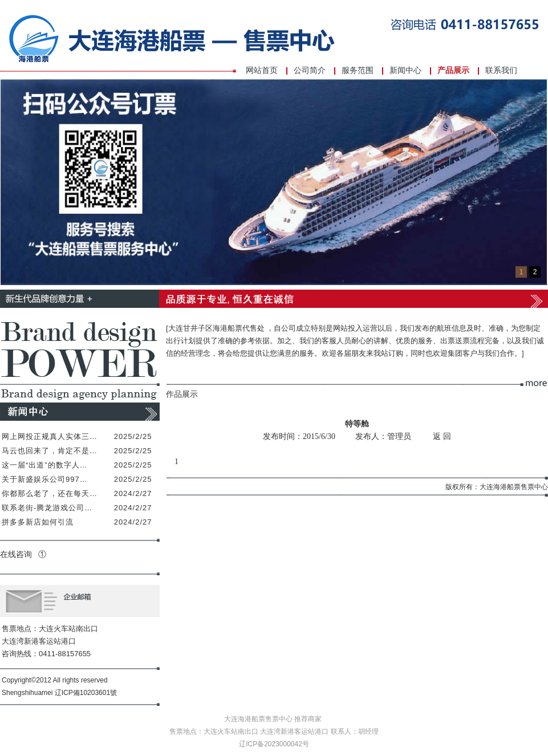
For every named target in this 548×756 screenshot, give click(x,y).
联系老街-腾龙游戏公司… (47, 508)
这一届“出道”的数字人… (45, 465)
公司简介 (310, 70)
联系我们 (501, 70)
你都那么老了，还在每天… (50, 493)
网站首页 (262, 70)
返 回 (442, 436)
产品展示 (453, 70)
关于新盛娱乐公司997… (45, 479)
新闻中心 (405, 70)
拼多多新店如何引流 (38, 522)
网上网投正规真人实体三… (50, 436)
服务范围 (358, 70)
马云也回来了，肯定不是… (50, 451)
